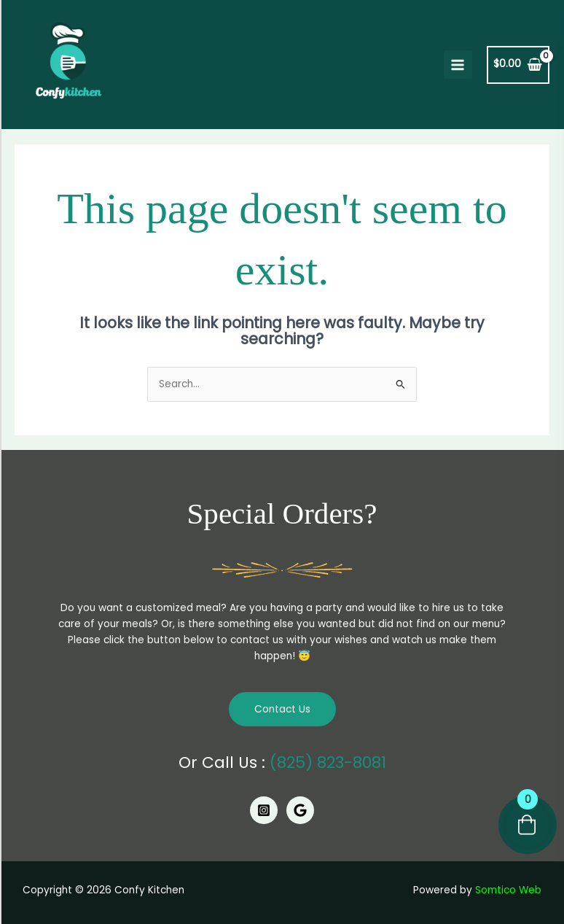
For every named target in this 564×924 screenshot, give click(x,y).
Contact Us (282, 709)
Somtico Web (508, 890)
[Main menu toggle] (458, 65)
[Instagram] (264, 810)
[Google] (300, 810)
